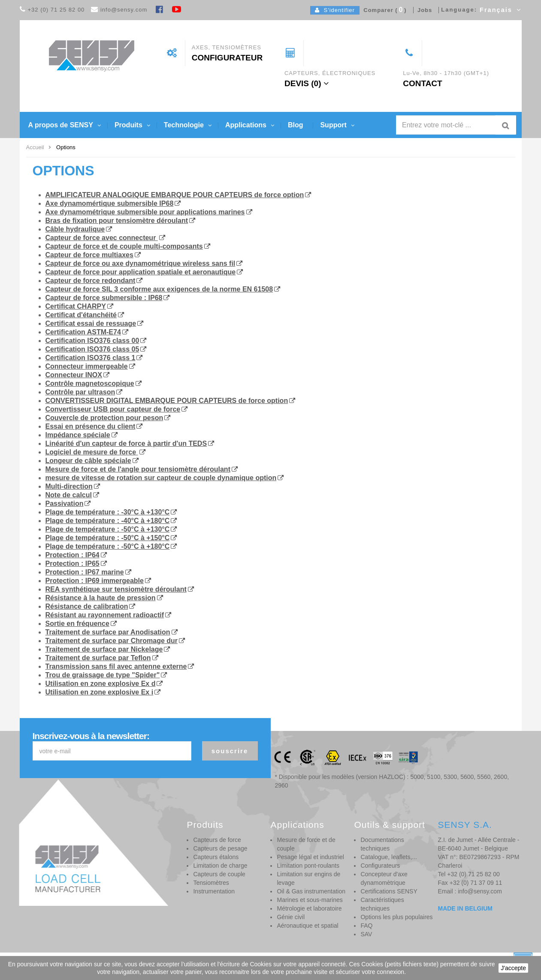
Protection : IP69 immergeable (95, 581)
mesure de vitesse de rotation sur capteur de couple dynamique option (161, 478)
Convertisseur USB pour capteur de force (113, 409)
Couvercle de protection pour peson (104, 418)
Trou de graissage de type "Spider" (103, 675)
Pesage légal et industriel (310, 857)
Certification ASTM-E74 (83, 332)
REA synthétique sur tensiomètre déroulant (116, 589)
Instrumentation (214, 891)
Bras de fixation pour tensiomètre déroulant (117, 221)
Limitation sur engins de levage (308, 878)
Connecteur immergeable (87, 366)
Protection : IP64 (73, 555)
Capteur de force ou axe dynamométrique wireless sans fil (141, 263)
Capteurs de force (217, 840)
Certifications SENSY (389, 891)
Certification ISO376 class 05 (92, 349)
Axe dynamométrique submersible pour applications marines (145, 212)
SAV (366, 934)
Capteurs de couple (219, 874)
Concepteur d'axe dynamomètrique (384, 878)
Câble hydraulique (75, 229)
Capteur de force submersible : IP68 (104, 298)
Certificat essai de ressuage (91, 323)
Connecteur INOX (74, 375)
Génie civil (291, 917)
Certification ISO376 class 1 (91, 358)
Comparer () (383, 10)
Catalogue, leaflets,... (389, 857)
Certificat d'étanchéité (81, 315)
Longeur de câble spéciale (88, 461)
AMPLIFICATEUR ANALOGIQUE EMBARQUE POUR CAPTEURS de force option (175, 195)
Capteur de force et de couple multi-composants (124, 246)
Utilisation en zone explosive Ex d (101, 684)
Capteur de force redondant (91, 281)
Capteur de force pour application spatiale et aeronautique (141, 272)
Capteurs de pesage (220, 848)
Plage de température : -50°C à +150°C (108, 538)
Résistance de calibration (87, 606)
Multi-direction (69, 486)
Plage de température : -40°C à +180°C (108, 521)
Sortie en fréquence (77, 624)
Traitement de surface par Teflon (98, 658)
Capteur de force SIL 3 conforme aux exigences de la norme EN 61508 (159, 289)
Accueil (35, 147)
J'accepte (513, 968)
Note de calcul (69, 495)
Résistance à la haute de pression (101, 598)
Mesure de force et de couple (306, 844)
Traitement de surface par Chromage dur (112, 641)
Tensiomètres (211, 883)
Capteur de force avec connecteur (102, 238)
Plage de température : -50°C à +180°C (108, 546)
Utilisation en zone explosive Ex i (100, 692)
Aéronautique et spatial (307, 926)
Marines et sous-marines (310, 900)
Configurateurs (380, 866)
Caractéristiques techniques (382, 904)
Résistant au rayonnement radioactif (105, 615)
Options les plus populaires (396, 917)
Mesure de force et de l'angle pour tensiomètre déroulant (138, 469)
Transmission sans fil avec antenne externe (116, 666)
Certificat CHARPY (76, 306)
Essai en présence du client (91, 426)
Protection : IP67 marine (85, 572)
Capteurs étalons (216, 857)
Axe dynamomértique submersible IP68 (110, 203)
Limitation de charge (220, 866)
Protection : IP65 (73, 564)
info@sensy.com (124, 10)
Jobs (423, 10)
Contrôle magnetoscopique (90, 383)
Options (63, 171)
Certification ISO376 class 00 (92, 341)
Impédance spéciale (78, 435)
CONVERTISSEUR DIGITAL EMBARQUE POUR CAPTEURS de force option (167, 401)
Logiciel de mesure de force (92, 452)
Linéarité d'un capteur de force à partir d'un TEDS (126, 443)
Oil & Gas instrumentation (311, 891)
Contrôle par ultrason (80, 392)
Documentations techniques (382, 844)
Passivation (65, 504)
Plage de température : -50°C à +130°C (108, 529)
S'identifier (335, 10)
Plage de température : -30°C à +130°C (108, 512)
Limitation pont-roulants (308, 866)
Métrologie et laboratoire (309, 908)
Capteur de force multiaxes (89, 255)
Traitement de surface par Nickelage (104, 649)
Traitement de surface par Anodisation (108, 632)
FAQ (366, 926)
